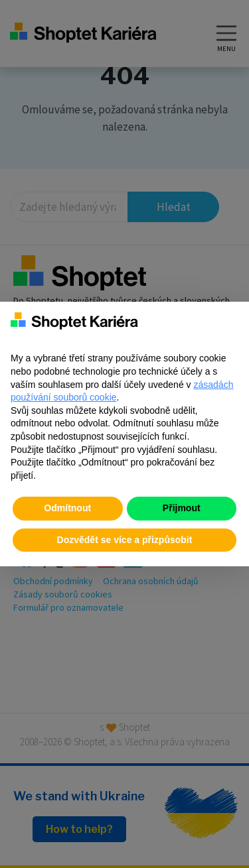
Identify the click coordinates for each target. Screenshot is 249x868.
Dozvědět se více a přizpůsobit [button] (125, 540)
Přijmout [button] (182, 508)
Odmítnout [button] (67, 508)
